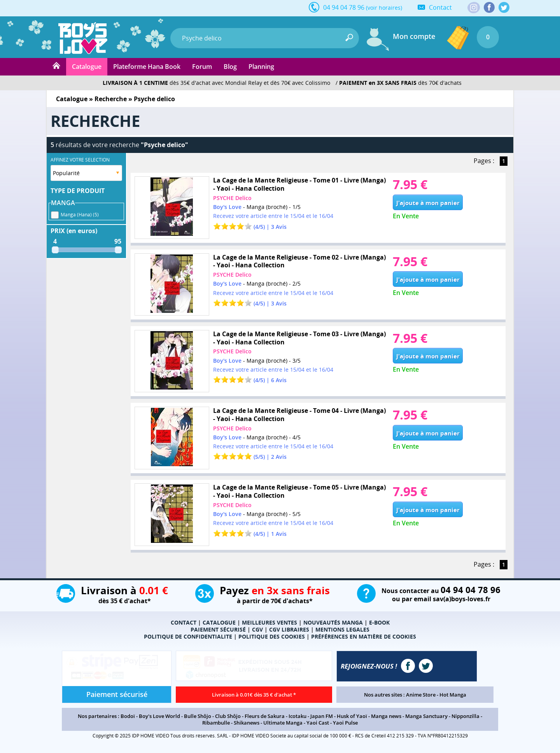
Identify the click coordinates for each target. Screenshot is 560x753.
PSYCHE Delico (232, 198)
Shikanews (247, 723)
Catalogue (87, 67)
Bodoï (128, 716)
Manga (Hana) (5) (80, 213)
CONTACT (184, 622)
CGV (257, 629)
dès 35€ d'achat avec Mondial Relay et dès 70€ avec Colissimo (216, 83)
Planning (261, 67)
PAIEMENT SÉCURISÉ (218, 629)
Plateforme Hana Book (147, 67)
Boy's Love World (159, 716)
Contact (440, 7)
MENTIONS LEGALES (342, 629)
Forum (202, 67)
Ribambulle (216, 723)
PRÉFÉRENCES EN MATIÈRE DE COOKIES (364, 636)
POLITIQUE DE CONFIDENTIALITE (188, 636)
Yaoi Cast (318, 723)
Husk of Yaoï (352, 716)
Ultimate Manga (283, 723)
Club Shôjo (228, 716)
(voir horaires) (384, 8)
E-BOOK (379, 622)
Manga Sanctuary (426, 716)
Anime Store (421, 695)
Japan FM (322, 716)
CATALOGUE (219, 622)
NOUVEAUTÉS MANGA (333, 622)
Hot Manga (453, 695)
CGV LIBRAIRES (289, 629)
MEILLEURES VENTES (269, 622)
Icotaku (297, 716)
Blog (230, 67)
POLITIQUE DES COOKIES (272, 636)
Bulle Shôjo (198, 716)
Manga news (386, 716)
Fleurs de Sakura (265, 716)
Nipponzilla (465, 716)
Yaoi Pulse (345, 723)
